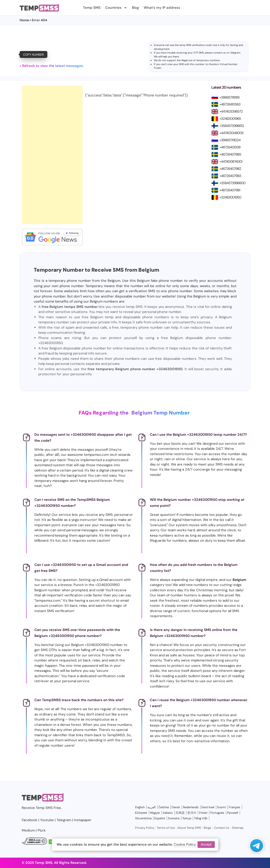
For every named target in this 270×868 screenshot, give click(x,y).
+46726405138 (230, 147)
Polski (203, 813)
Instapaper (83, 820)
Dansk (176, 807)
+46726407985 (230, 154)
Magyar (155, 813)
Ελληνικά (141, 813)
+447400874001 (231, 162)
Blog (135, 8)
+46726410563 (230, 104)
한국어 (192, 813)
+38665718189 (229, 97)
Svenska (174, 818)
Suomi (221, 807)
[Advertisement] (52, 155)
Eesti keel (208, 807)
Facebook (30, 820)
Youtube (47, 820)
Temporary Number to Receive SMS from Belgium (96, 270)
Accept (206, 844)
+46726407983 (230, 176)
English (140, 807)
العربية (152, 807)
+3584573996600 (232, 183)
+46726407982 (230, 169)
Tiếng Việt (201, 818)
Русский (233, 813)
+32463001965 (230, 119)
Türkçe (187, 818)
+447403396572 (231, 111)
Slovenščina (143, 818)
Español (160, 818)
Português (217, 813)
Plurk (42, 830)
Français (234, 807)
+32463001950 (230, 197)
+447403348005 (231, 133)
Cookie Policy (185, 844)
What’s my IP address (162, 8)
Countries (116, 8)
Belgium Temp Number (161, 413)
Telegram (235, 53)
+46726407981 (230, 190)
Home (24, 20)
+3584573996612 (232, 126)
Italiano (168, 813)
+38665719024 (230, 140)
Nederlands (191, 807)
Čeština (164, 807)
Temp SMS (92, 8)
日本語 (180, 813)
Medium (28, 830)
